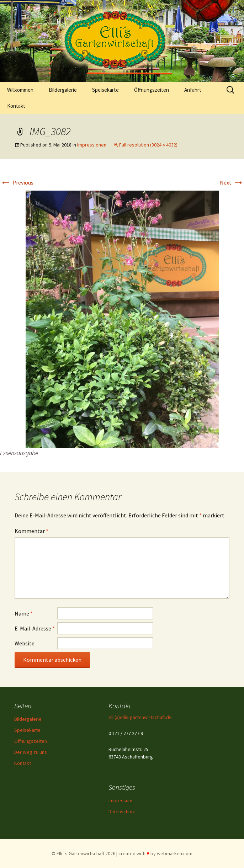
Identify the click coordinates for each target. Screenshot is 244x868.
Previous (17, 182)
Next (232, 182)
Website (25, 643)
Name (24, 613)
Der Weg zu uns (31, 752)
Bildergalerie (63, 90)
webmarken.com (175, 853)
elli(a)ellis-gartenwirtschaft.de (140, 717)
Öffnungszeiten (152, 90)
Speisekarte (105, 90)
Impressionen (92, 145)
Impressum (120, 800)
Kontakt (16, 106)
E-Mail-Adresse (35, 628)
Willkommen (20, 90)
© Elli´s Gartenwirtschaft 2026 (83, 853)
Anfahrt (193, 90)
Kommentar (31, 531)
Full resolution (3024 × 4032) (148, 145)
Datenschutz (122, 811)
